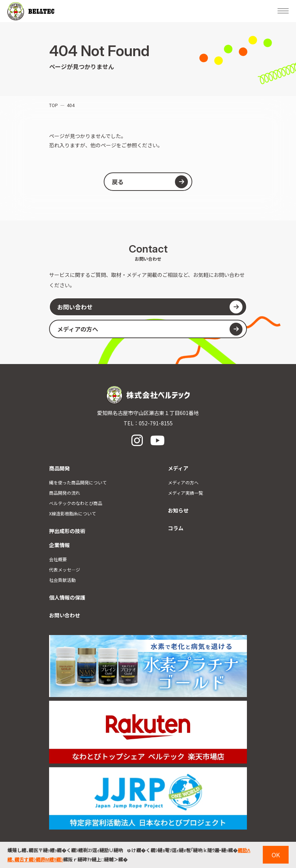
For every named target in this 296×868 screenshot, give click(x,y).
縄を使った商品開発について (78, 482)
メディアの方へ (150, 329)
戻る (150, 182)
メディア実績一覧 (185, 493)
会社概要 (58, 559)
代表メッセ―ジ (65, 569)
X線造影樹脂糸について (73, 513)
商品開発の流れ (65, 493)
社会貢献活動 (62, 580)
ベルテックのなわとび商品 (76, 503)
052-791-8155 (156, 423)
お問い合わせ (150, 307)
